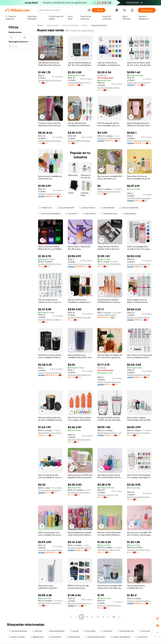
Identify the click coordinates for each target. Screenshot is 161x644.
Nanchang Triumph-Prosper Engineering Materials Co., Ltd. (110, 605)
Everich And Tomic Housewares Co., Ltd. (80, 264)
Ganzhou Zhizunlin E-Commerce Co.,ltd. (51, 264)
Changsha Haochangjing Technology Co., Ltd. (80, 375)
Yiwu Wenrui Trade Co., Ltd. (109, 550)
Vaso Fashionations (56, 631)
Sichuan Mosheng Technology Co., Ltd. (51, 80)
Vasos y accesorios (71, 25)
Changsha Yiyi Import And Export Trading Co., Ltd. (139, 550)
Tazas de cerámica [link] (99, 25)
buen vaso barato (87, 208)
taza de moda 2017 (66, 208)
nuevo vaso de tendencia (50, 214)
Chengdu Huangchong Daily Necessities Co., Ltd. (51, 550)
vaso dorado (71, 214)
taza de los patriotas (18, 631)
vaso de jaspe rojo (126, 631)
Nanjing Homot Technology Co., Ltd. (51, 141)
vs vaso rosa (141, 637)
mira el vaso (89, 631)
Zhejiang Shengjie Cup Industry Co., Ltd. (139, 375)
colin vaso (37, 631)
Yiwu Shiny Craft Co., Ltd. (108, 495)
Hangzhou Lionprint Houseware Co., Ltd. (139, 317)
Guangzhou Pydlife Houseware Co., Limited (110, 138)
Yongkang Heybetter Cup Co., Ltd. (80, 82)
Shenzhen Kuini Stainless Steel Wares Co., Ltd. (110, 264)
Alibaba (40, 25)
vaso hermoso (89, 214)
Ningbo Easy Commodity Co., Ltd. (139, 82)
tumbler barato (73, 637)
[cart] (125, 11)
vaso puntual (55, 637)
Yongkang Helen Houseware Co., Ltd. (139, 198)
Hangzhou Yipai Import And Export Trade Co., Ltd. (51, 194)
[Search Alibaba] (62, 10)
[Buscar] (99, 10)
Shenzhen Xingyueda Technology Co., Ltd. (51, 603)
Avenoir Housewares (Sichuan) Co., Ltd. (139, 497)
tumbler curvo (45, 208)
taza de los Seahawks (129, 208)
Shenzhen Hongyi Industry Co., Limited (80, 492)
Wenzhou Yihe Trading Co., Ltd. (80, 603)
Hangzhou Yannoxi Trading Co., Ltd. (139, 601)
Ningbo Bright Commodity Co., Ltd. (51, 433)
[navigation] (20, 321)
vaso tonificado (107, 208)
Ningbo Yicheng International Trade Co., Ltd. (110, 191)
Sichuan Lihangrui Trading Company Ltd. (51, 320)
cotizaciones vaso (109, 214)
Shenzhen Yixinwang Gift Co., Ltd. (80, 548)
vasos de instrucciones (95, 637)
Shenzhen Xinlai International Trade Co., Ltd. (80, 440)
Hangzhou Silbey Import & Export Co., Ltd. (80, 317)
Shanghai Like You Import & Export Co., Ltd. (139, 433)
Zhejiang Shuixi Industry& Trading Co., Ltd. (51, 490)
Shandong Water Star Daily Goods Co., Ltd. (80, 141)
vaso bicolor (106, 631)
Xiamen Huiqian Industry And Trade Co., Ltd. (110, 382)
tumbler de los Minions (120, 637)
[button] (89, 10)
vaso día (74, 631)
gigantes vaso (37, 637)
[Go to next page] (119, 617)
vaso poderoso (129, 214)
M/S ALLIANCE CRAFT (107, 315)
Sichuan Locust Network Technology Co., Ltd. (139, 264)
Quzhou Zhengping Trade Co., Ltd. (110, 88)
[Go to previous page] (71, 617)
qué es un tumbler (17, 637)
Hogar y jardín (53, 25)
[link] (158, 619)
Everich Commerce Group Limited (139, 141)
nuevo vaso (144, 631)
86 (114, 617)
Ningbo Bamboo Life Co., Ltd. (109, 433)
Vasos (85, 25)
